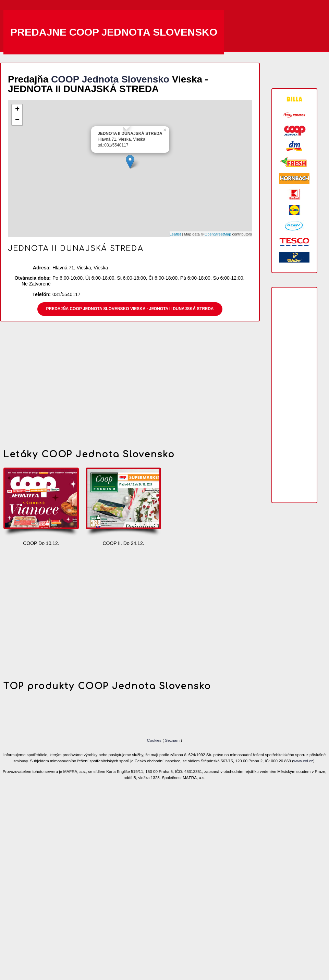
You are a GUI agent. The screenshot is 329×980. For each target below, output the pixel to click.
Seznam (172, 740)
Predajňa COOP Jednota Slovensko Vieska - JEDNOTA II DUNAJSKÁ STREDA (130, 309)
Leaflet (175, 234)
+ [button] (17, 110)
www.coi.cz (303, 761)
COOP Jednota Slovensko (110, 79)
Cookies (155, 740)
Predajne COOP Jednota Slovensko (114, 32)
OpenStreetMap (218, 234)
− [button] (17, 120)
